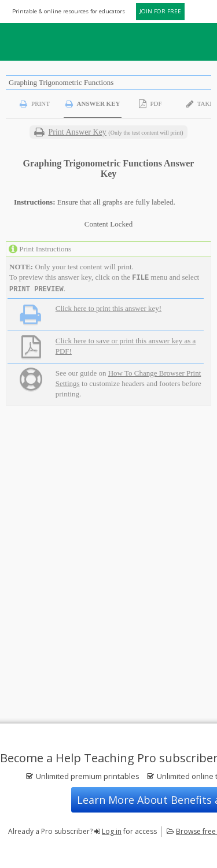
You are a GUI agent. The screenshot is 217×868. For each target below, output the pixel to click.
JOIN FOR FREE (160, 11)
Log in (112, 831)
